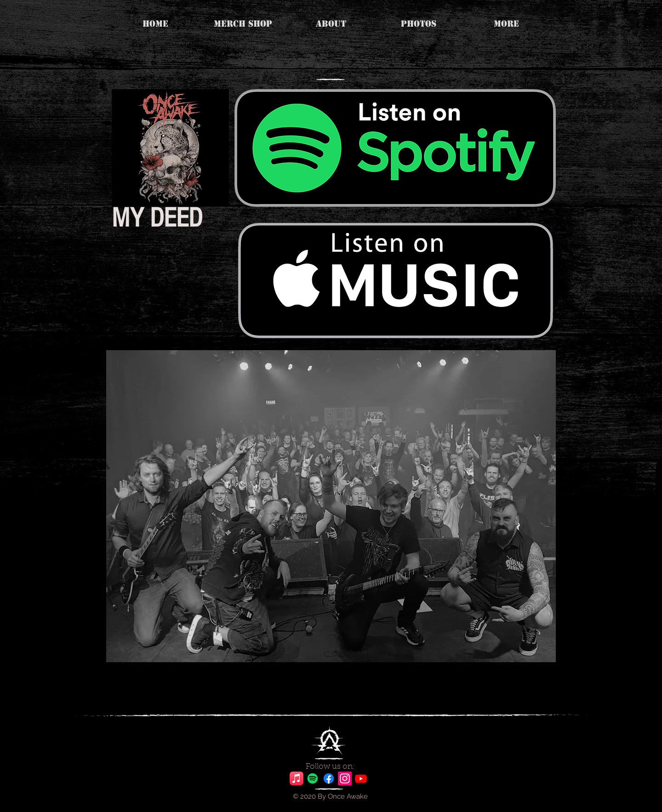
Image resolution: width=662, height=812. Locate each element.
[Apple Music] (297, 778)
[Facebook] (329, 778)
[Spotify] (313, 778)
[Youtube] (361, 778)
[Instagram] (345, 778)
